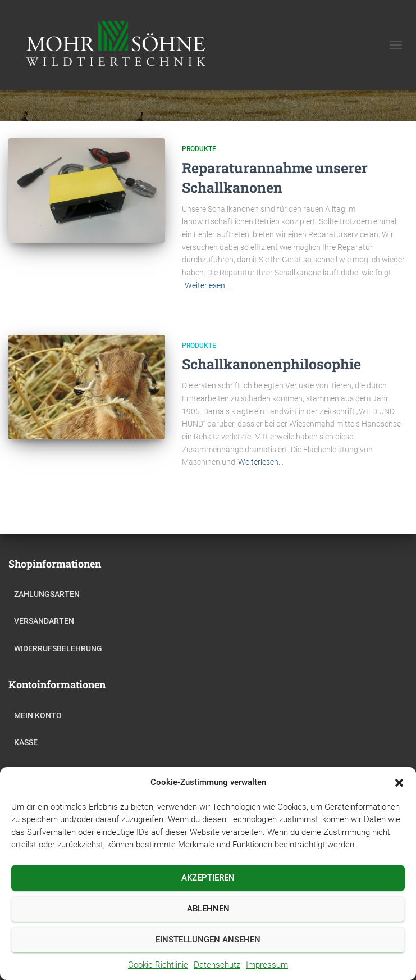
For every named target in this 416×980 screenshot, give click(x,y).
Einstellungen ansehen (208, 940)
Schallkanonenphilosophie (271, 364)
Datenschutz (217, 965)
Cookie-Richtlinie (158, 965)
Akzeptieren (208, 878)
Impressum (267, 965)
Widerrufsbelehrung (58, 648)
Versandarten (44, 621)
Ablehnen (208, 909)
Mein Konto (38, 715)
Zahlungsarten (47, 594)
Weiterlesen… (207, 285)
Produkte (199, 149)
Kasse (26, 742)
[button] (399, 783)
